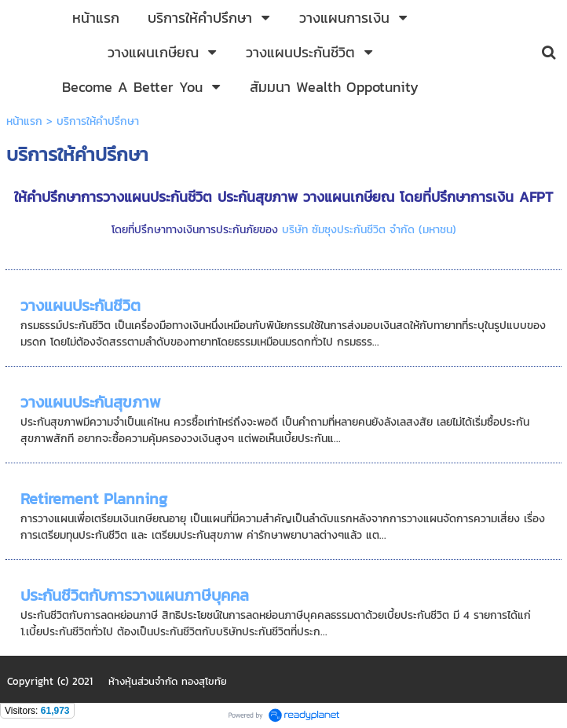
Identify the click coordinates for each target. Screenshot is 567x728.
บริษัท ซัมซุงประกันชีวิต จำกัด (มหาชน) (369, 230)
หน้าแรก (24, 121)
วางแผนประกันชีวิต (80, 305)
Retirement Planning (94, 499)
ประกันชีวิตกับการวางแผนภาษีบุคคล (135, 595)
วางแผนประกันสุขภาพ (91, 402)
